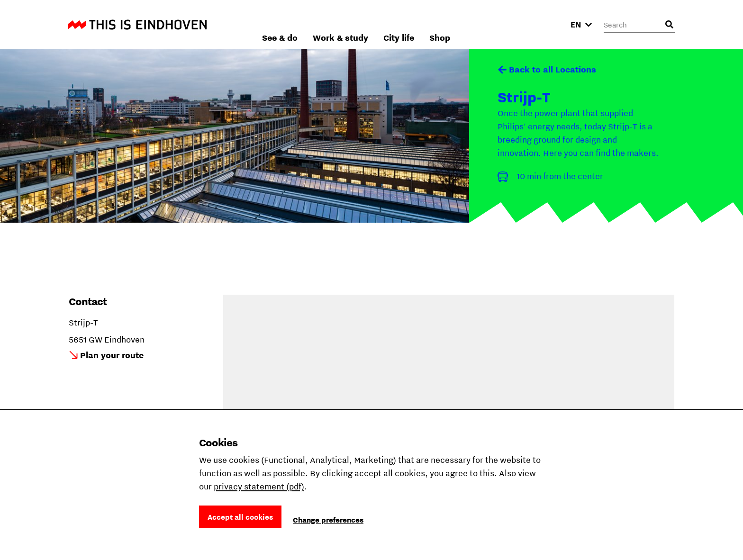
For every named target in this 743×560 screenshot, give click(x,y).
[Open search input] (669, 25)
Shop (541, 24)
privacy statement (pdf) (259, 486)
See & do (381, 24)
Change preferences (328, 520)
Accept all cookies (240, 517)
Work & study (442, 24)
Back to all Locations (553, 69)
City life (500, 24)
